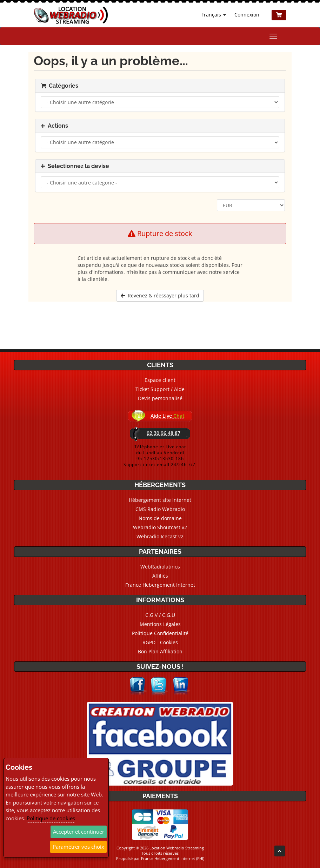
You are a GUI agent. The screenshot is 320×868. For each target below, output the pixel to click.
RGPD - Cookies (160, 642)
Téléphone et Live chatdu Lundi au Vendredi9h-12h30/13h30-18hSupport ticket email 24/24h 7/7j (160, 456)
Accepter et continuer (79, 832)
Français (214, 15)
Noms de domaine (160, 518)
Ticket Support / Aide (160, 389)
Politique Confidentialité (160, 633)
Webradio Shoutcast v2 (160, 527)
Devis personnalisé (160, 398)
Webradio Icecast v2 (160, 536)
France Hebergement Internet (160, 585)
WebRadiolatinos (160, 567)
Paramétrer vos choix (78, 847)
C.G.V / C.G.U (160, 615)
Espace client (160, 380)
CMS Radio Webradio (160, 509)
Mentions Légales (160, 624)
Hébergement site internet (160, 500)
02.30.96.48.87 (164, 433)
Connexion (247, 15)
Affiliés (160, 576)
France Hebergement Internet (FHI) (173, 858)
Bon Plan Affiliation (160, 651)
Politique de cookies (51, 818)
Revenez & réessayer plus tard (160, 295)
